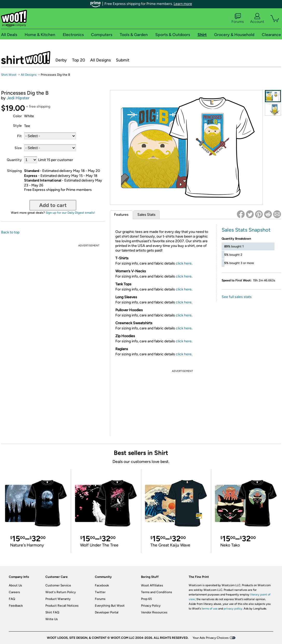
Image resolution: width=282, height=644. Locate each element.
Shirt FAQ (52, 612)
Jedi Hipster (18, 98)
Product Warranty (58, 599)
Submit (123, 60)
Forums (238, 18)
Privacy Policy (151, 606)
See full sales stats (237, 297)
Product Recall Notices (62, 606)
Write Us (52, 619)
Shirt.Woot (26, 58)
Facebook (102, 585)
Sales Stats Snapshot (246, 230)
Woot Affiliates (152, 585)
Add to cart (53, 205)
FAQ (12, 599)
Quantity (14, 160)
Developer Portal (107, 612)
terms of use (210, 609)
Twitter (100, 592)
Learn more (183, 4)
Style (17, 126)
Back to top (10, 232)
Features (121, 215)
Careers (14, 592)
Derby (61, 60)
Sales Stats (146, 215)
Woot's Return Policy (61, 592)
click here (184, 263)
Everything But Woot (110, 606)
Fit (19, 136)
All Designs (100, 60)
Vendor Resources (154, 612)
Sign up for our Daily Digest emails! (70, 213)
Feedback (16, 606)
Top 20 (79, 60)
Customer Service (58, 585)
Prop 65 (146, 599)
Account (257, 18)
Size (18, 148)
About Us (15, 585)
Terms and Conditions (157, 592)
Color (17, 116)
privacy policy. (233, 609)
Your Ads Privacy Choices (211, 638)
